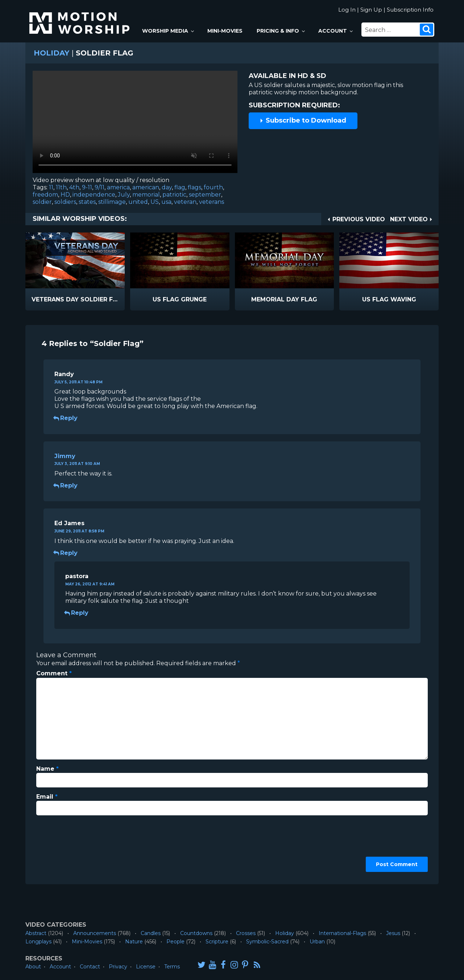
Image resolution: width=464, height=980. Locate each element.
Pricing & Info (281, 31)
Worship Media (169, 31)
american (146, 187)
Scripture (217, 942)
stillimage (112, 202)
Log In (347, 10)
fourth (213, 187)
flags (194, 187)
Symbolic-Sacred (267, 942)
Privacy (118, 967)
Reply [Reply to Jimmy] (66, 485)
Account (336, 31)
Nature (134, 942)
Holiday (51, 53)
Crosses (246, 933)
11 (51, 187)
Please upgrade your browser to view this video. (135, 124)
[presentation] (66, 847)
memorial (146, 195)
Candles (151, 933)
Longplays (38, 942)
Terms (172, 967)
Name (47, 769)
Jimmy (65, 456)
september (205, 195)
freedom (45, 195)
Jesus (393, 933)
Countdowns (196, 933)
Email (47, 797)
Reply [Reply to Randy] (66, 418)
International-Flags (342, 933)
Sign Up (371, 10)
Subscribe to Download (303, 120)
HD (65, 195)
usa (166, 202)
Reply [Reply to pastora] (77, 613)
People (175, 942)
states (87, 202)
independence (94, 195)
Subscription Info (410, 10)
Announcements (95, 933)
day (167, 187)
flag (180, 187)
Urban (317, 942)
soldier (42, 202)
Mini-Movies (225, 31)
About (33, 967)
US (155, 202)
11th (61, 187)
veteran (185, 202)
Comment (54, 673)
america (118, 187)
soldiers (65, 202)
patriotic (174, 195)
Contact (90, 967)
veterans (212, 202)
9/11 (100, 187)
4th (74, 187)
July (124, 195)
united (138, 202)
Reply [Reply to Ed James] (66, 553)
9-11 (87, 187)
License (146, 967)
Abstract (36, 933)
